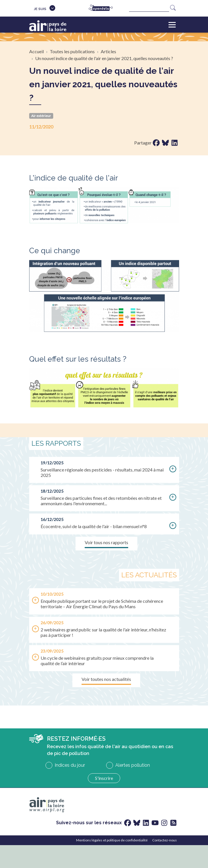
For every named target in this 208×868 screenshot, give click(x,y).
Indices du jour (70, 765)
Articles (108, 51)
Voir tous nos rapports (106, 542)
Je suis (40, 9)
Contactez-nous (165, 840)
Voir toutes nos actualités (106, 679)
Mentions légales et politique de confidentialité (112, 840)
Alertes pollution (133, 765)
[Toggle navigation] (172, 25)
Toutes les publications (72, 51)
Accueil (36, 51)
